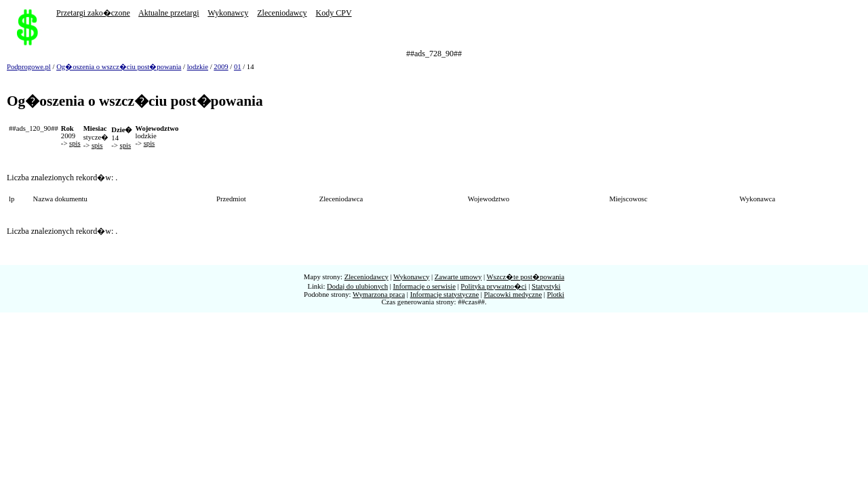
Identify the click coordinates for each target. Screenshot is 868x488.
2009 (221, 67)
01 (238, 67)
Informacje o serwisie (425, 286)
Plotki (556, 294)
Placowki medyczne (513, 294)
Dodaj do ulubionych (357, 286)
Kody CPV (334, 13)
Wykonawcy (228, 13)
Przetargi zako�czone (93, 13)
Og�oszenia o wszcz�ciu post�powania (119, 67)
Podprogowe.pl (29, 67)
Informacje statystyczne (445, 294)
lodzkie (198, 67)
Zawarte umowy (458, 277)
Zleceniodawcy (282, 13)
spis (75, 143)
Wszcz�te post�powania (526, 277)
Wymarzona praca (379, 294)
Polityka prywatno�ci (493, 286)
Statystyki (546, 286)
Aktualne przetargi (169, 13)
